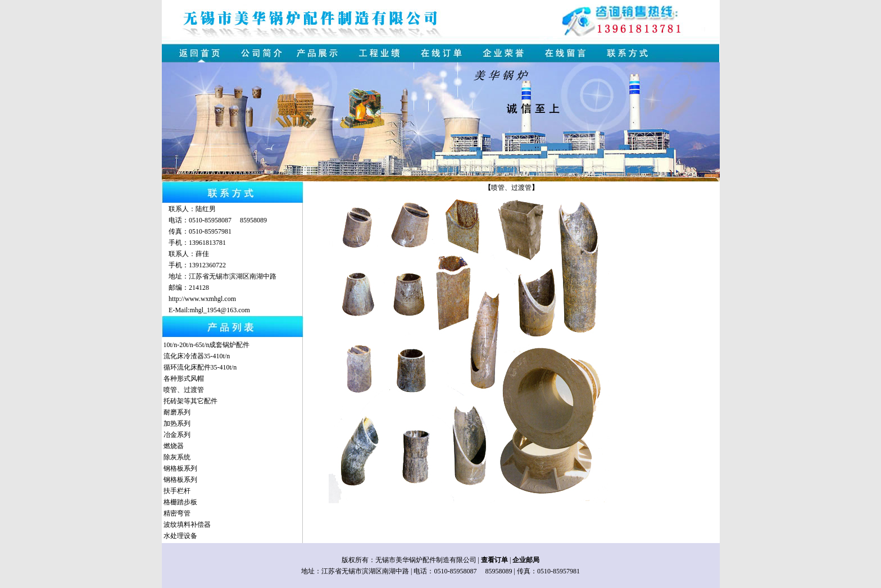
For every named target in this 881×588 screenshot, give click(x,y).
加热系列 (177, 423)
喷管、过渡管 (184, 390)
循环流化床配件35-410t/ (199, 367)
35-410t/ (215, 356)
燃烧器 (174, 446)
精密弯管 (177, 513)
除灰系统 (177, 457)
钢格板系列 (180, 468)
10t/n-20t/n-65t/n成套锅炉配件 (207, 345)
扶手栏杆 (177, 491)
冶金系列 (177, 435)
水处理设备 (180, 536)
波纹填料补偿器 (187, 525)
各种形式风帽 (184, 379)
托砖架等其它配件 (190, 401)
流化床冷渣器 (184, 356)
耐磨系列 (177, 412)
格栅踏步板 (180, 502)
